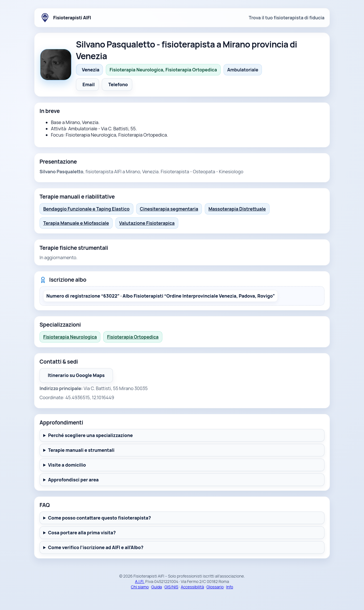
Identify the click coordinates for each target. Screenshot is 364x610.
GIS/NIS (171, 587)
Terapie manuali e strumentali (81, 450)
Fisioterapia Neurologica (70, 337)
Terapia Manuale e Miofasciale (76, 223)
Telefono (118, 85)
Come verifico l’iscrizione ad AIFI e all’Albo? (96, 547)
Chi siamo (140, 587)
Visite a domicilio (67, 465)
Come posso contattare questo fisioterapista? (100, 518)
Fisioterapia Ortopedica (133, 337)
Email (89, 85)
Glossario (215, 587)
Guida (157, 587)
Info (230, 587)
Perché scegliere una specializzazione (90, 435)
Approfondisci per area (73, 480)
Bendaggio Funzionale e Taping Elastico (86, 209)
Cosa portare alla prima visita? (82, 533)
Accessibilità (193, 587)
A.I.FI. (140, 581)
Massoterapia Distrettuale (237, 209)
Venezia (91, 70)
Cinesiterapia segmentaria (169, 209)
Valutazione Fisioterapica (147, 223)
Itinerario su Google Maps (80, 377)
